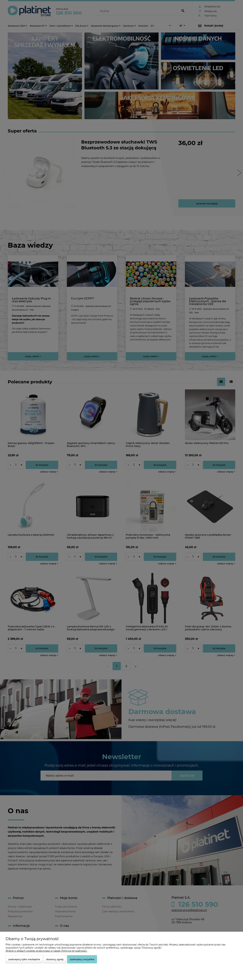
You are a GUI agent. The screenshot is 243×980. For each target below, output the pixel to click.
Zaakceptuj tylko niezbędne (24, 959)
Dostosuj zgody (55, 959)
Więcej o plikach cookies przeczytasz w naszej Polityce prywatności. (46, 951)
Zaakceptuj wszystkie (82, 959)
